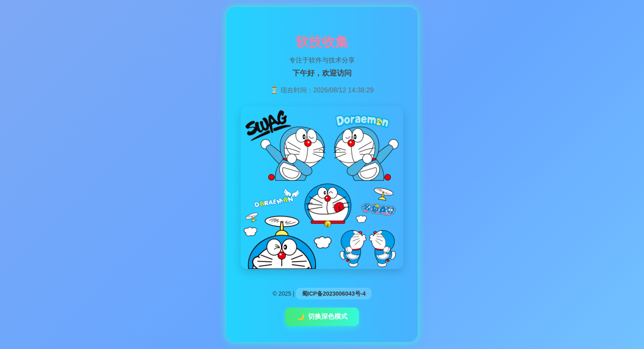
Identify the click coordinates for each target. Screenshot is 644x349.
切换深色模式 (322, 317)
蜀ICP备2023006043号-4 (334, 294)
